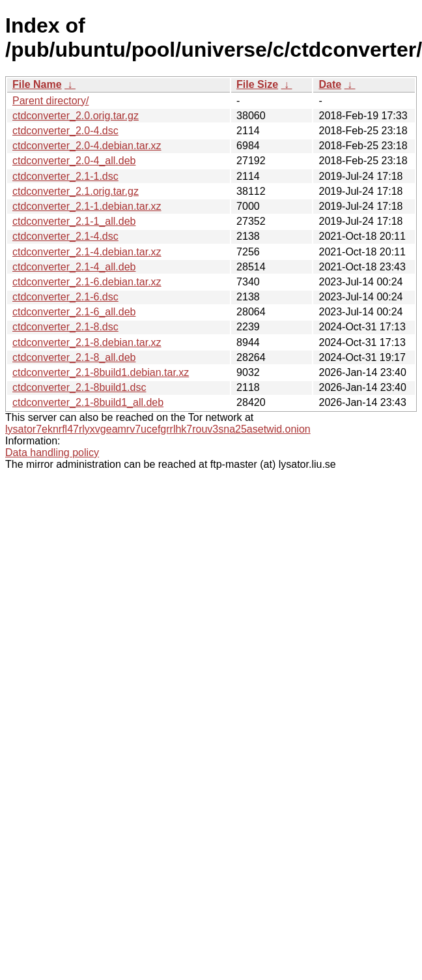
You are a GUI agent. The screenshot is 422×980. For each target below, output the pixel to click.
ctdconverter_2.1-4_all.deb (74, 267)
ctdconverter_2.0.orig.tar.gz (76, 116)
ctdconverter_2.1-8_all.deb (74, 357)
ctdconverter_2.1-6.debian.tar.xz (87, 282)
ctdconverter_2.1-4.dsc (65, 236)
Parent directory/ (50, 101)
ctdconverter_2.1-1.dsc (65, 176)
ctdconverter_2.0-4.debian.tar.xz (87, 146)
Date (330, 84)
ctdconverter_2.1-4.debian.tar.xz (87, 252)
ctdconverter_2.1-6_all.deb (74, 312)
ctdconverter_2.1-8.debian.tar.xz (87, 342)
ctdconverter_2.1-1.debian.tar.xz (87, 206)
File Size (257, 84)
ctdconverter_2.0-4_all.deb (74, 161)
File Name (37, 84)
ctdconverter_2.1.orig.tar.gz (76, 191)
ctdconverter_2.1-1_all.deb (74, 221)
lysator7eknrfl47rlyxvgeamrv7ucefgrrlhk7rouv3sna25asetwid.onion (158, 429)
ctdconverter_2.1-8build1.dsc (79, 387)
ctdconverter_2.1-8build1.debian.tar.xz (101, 372)
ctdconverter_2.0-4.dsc (65, 131)
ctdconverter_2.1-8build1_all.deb (88, 402)
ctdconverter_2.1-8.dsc (65, 327)
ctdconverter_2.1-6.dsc (65, 297)
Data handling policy (52, 453)
